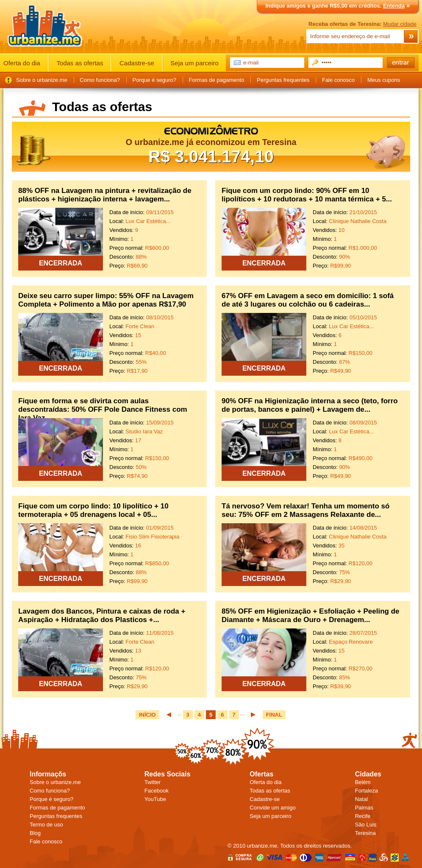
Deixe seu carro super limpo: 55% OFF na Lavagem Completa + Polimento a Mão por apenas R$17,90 (106, 300)
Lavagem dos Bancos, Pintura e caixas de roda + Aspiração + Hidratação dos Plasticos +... (102, 615)
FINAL (274, 715)
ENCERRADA (61, 263)
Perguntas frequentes (283, 80)
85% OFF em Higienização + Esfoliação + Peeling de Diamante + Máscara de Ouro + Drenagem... (310, 615)
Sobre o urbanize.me (42, 80)
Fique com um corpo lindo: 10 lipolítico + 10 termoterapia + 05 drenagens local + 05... (93, 510)
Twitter (153, 782)
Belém (363, 782)
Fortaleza (366, 791)
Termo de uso (46, 825)
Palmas (364, 808)
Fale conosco (338, 80)
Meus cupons (384, 80)
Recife (363, 816)
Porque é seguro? (154, 80)
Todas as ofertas (80, 63)
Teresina (365, 833)
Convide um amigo (272, 808)
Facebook (157, 791)
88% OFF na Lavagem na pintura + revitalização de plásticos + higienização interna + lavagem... (105, 195)
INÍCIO (147, 715)
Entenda (394, 6)
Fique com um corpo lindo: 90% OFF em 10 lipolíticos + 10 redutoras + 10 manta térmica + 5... (307, 195)
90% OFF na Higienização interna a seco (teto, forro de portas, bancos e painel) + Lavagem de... (310, 405)
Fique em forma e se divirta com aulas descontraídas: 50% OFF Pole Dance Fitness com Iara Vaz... (103, 409)
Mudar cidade (400, 24)
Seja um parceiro (194, 63)
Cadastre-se (137, 63)
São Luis (366, 825)
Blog (35, 833)
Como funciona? (100, 80)
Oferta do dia (22, 63)
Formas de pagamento (217, 80)
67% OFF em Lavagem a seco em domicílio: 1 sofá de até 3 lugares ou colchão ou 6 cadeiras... (308, 300)
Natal (361, 799)
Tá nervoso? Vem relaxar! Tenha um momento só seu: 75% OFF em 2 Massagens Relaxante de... (305, 510)
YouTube (155, 799)
